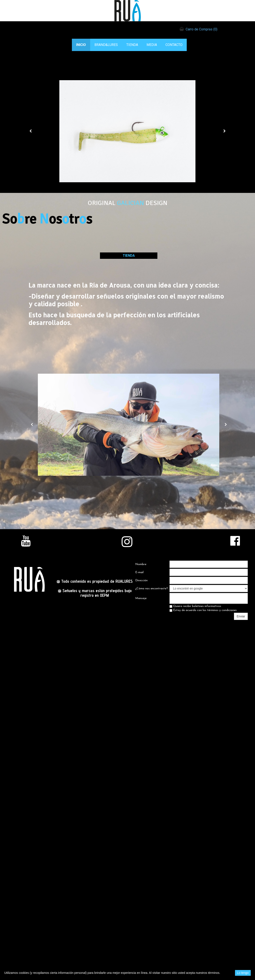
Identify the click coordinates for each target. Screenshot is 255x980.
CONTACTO (174, 45)
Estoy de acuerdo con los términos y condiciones (203, 610)
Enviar (241, 616)
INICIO (81, 45)
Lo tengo (243, 973)
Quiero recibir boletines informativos (195, 606)
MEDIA (152, 45)
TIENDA (132, 45)
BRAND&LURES (106, 45)
